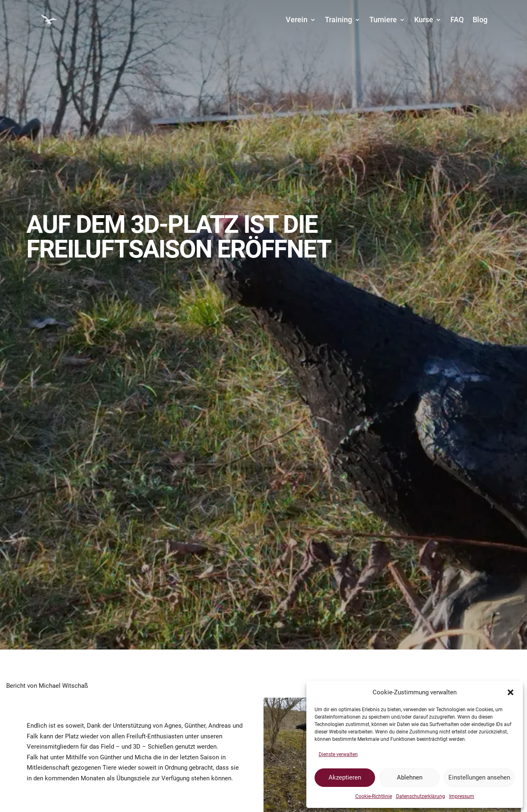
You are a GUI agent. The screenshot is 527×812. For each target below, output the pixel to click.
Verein (297, 20)
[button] (511, 692)
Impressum (462, 796)
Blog (480, 20)
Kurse (424, 20)
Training (338, 20)
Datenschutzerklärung (421, 796)
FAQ (457, 20)
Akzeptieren (345, 777)
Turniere (383, 20)
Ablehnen (410, 777)
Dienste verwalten (338, 754)
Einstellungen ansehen (479, 777)
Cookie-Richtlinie (374, 796)
